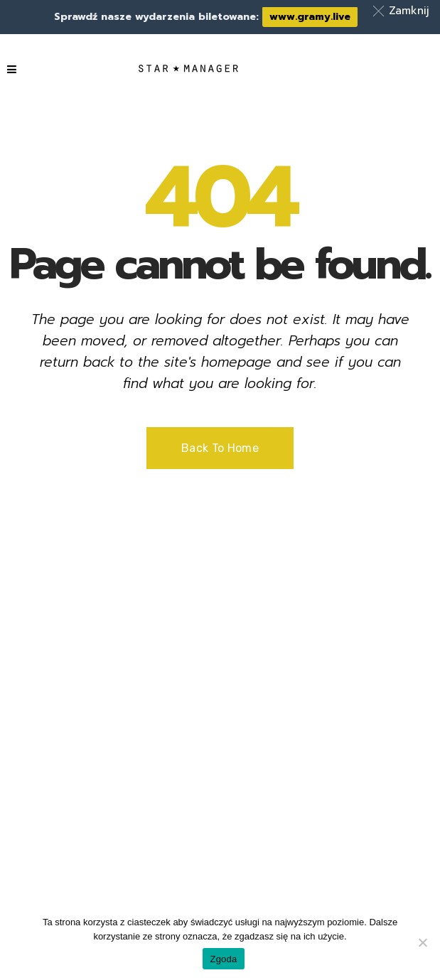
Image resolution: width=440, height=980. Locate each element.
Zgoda (223, 959)
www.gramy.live (310, 17)
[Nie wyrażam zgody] (422, 942)
